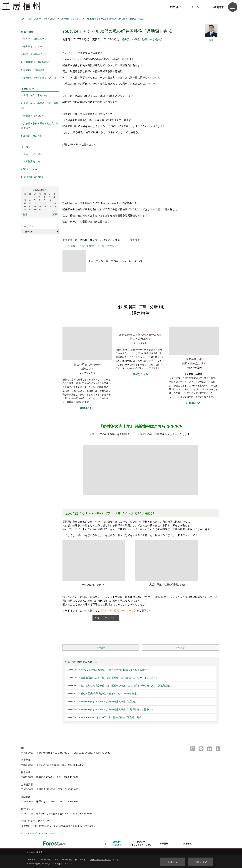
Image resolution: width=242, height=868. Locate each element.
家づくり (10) (30, 169)
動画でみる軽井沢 (152, 39)
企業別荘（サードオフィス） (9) (40, 78)
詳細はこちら (87, 408)
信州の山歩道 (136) (33, 177)
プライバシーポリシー (52, 833)
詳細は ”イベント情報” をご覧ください (90, 246)
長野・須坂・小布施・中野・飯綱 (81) (40, 105)
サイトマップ (30, 833)
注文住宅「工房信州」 (117, 844)
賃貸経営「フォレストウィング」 (141, 844)
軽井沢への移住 (131, 39)
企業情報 (164, 844)
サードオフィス (107, 618)
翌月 (55, 214)
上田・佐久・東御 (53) (35, 95)
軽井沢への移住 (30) (34, 39)
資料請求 (218, 7)
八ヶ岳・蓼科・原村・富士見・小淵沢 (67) (40, 126)
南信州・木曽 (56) (33, 136)
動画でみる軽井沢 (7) (34, 54)
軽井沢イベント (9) (33, 46)
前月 (25, 214)
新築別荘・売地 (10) (34, 70)
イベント (197, 7)
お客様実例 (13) (32, 161)
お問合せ (175, 7)
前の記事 (101, 647)
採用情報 (187, 844)
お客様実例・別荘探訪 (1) (37, 62)
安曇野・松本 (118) (33, 116)
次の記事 (180, 647)
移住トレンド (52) (33, 154)
